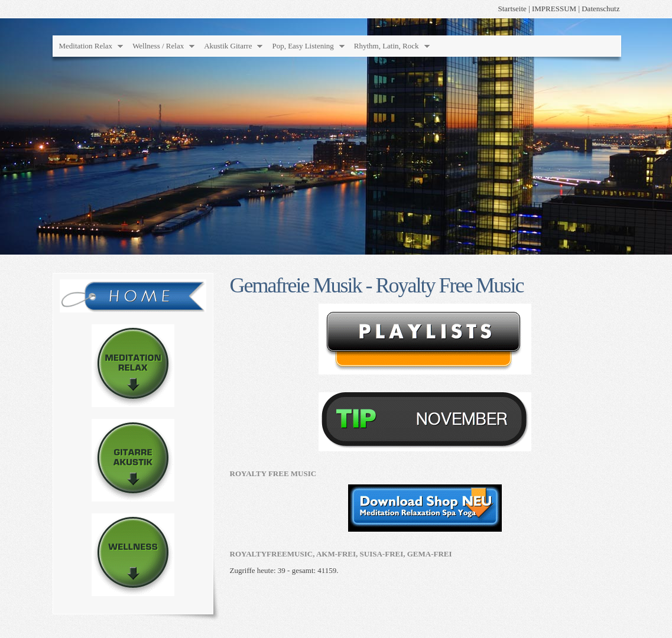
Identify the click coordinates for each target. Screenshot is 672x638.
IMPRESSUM (554, 9)
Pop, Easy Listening (303, 46)
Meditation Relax (86, 46)
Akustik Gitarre (228, 46)
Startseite (512, 9)
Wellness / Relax (158, 46)
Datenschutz (600, 9)
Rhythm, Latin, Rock (387, 46)
